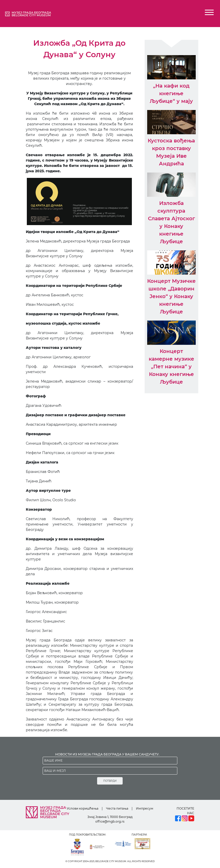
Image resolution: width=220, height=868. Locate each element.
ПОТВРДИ (110, 781)
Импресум (145, 808)
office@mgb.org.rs (110, 821)
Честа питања (117, 808)
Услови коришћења (83, 808)
